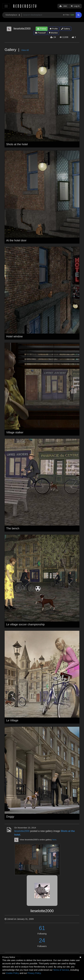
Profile (54, 29)
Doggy (10, 817)
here (54, 840)
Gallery (66, 29)
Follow (42, 29)
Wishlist (53, 33)
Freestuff (40, 33)
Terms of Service (61, 970)
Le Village (12, 720)
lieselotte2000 (22, 831)
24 (42, 940)
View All (25, 50)
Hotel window (15, 336)
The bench (13, 528)
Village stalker (15, 432)
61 (42, 928)
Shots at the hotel (17, 144)
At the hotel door (16, 240)
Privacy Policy (34, 973)
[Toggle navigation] (6, 6)
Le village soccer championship (25, 624)
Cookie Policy (13, 973)
